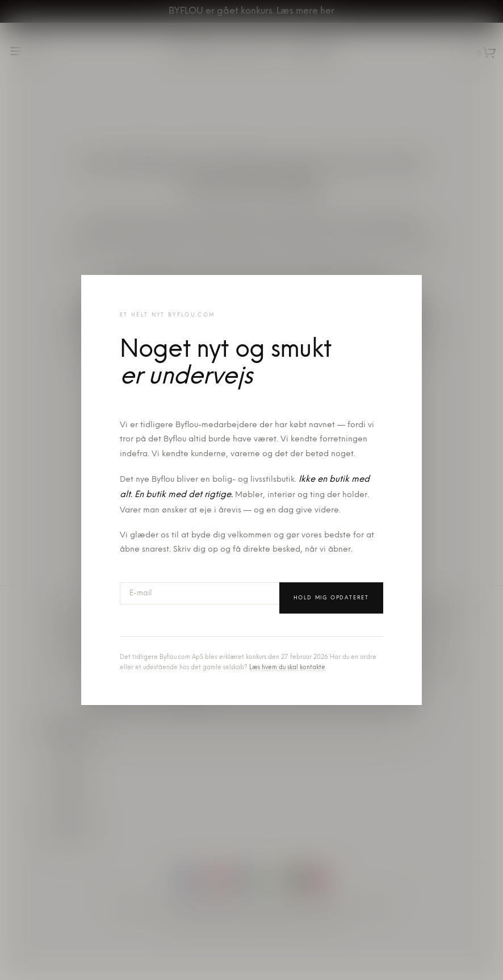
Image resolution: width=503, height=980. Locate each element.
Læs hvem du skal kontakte (287, 668)
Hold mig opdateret (331, 598)
